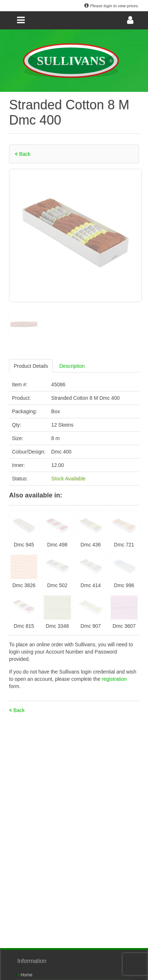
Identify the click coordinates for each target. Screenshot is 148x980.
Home (25, 975)
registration (114, 679)
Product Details (31, 366)
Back (23, 154)
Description (72, 366)
